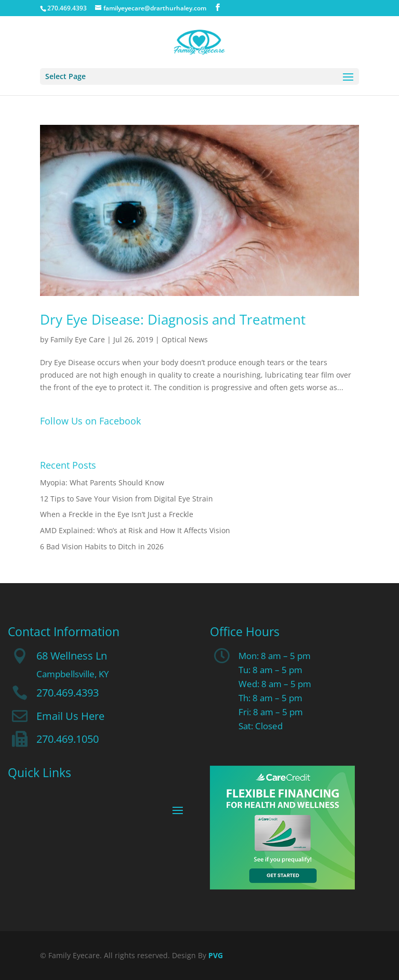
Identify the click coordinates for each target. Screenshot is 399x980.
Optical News (185, 339)
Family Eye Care (78, 339)
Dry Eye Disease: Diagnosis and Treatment (173, 319)
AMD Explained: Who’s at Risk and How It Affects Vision (135, 530)
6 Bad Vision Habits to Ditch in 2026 (102, 546)
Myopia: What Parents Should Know (102, 482)
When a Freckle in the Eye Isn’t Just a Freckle (117, 514)
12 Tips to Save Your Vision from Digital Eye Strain (127, 499)
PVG (216, 955)
